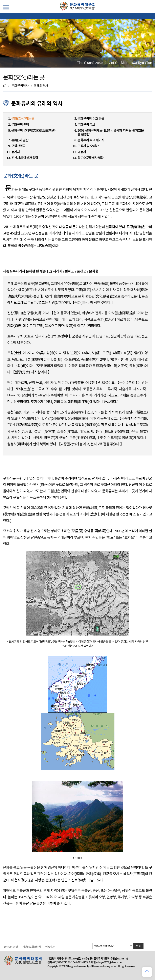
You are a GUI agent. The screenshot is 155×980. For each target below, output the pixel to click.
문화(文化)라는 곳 (23, 118)
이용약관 (50, 947)
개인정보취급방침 (32, 947)
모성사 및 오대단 (88, 146)
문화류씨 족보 (86, 124)
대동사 (82, 152)
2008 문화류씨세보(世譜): (111, 132)
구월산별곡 (18, 146)
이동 (139, 946)
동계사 (16, 152)
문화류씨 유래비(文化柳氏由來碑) (33, 130)
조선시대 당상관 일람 (25, 158)
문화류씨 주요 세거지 (91, 140)
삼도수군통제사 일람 (91, 158)
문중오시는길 (11, 947)
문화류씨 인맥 (20, 124)
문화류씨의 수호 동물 (91, 118)
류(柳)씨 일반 (20, 140)
